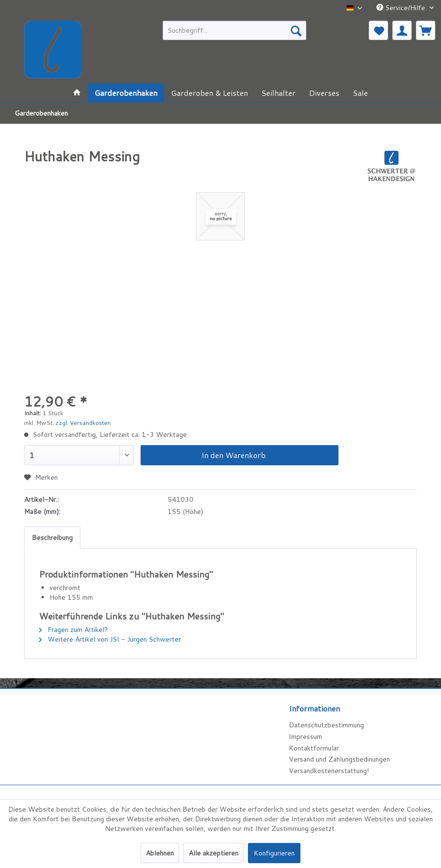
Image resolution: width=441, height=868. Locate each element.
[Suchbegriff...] (234, 30)
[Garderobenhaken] (126, 93)
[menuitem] (234, 30)
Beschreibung (52, 538)
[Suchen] (296, 30)
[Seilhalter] (279, 93)
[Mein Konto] (402, 30)
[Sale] (360, 93)
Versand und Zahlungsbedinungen (339, 759)
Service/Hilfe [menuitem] (402, 8)
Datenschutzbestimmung (326, 725)
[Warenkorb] (426, 30)
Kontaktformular (314, 748)
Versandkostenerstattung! (329, 771)
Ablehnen (160, 853)
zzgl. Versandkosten (83, 423)
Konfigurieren (274, 853)
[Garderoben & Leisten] (209, 93)
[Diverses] (324, 93)
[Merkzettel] (378, 30)
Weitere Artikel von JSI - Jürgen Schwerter (110, 639)
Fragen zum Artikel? (73, 630)
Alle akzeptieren (214, 853)
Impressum (305, 736)
